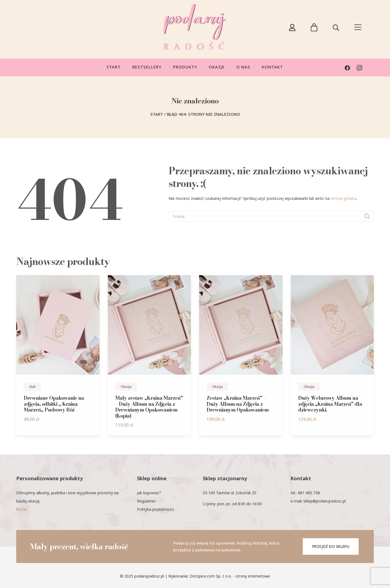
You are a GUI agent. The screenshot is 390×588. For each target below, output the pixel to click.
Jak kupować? (149, 493)
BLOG (21, 509)
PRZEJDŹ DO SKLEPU (331, 546)
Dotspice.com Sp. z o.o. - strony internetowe (230, 576)
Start (157, 114)
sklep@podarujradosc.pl (325, 501)
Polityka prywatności (156, 509)
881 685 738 (309, 493)
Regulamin (146, 501)
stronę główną (344, 198)
